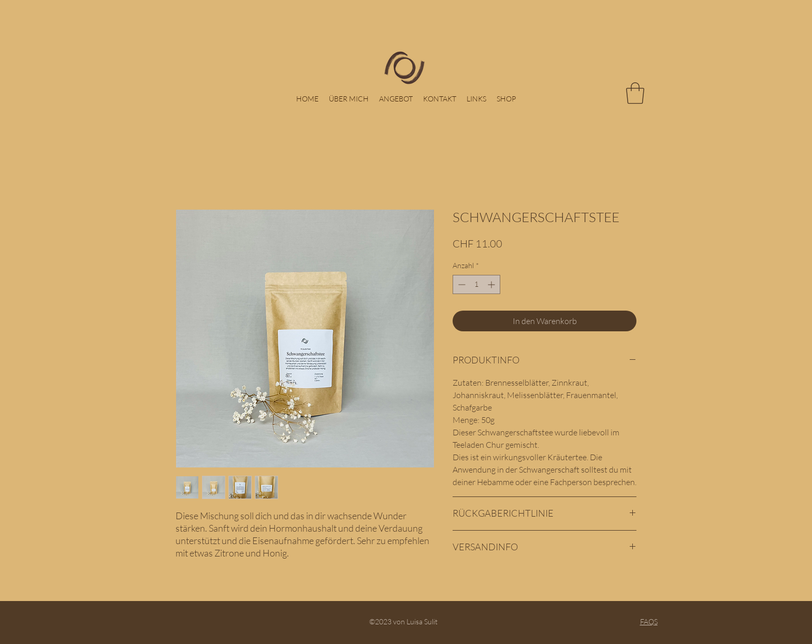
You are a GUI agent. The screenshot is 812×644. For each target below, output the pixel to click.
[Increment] (492, 284)
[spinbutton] (476, 284)
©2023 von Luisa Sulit (406, 621)
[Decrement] (461, 284)
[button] (635, 93)
